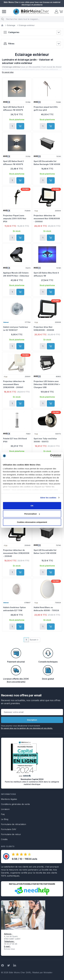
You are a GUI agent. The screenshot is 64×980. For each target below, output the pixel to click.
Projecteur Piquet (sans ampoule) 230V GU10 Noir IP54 (15, 218)
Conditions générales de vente (15, 804)
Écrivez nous (9, 949)
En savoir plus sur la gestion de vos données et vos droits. (27, 728)
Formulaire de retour (11, 834)
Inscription (32, 720)
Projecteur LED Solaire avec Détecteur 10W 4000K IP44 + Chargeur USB (47, 384)
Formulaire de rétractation (14, 824)
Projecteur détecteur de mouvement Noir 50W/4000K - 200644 (47, 218)
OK (32, 506)
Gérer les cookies (48, 498)
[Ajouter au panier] (20, 126)
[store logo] (31, 12)
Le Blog (5, 819)
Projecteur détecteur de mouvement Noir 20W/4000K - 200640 (16, 553)
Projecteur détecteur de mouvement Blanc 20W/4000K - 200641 (14, 384)
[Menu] (4, 12)
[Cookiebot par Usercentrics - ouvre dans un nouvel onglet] (50, 456)
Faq (3, 814)
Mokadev (48, 972)
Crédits (4, 839)
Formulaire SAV (9, 829)
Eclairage (11, 25)
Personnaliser (32, 514)
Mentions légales (9, 799)
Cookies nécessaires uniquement (32, 522)
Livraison (5, 809)
